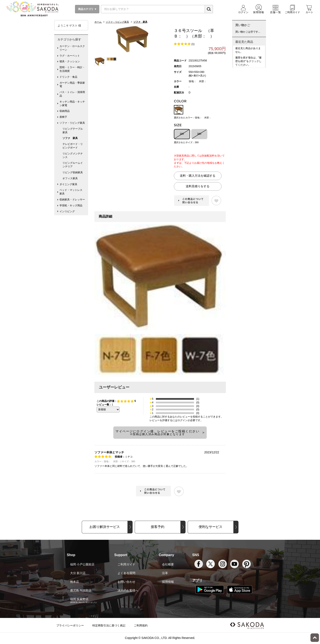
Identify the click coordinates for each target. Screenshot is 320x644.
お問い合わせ (126, 582)
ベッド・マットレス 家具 (72, 192)
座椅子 (63, 117)
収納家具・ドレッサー (72, 200)
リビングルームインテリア (73, 165)
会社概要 (168, 564)
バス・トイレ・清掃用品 (72, 94)
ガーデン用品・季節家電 (72, 85)
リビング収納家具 (73, 172)
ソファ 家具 (70, 138)
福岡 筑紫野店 (79, 599)
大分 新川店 (78, 573)
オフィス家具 (70, 178)
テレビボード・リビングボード (73, 146)
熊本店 (75, 582)
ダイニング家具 (68, 184)
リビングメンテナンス (73, 155)
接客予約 (158, 527)
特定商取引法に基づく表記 (109, 625)
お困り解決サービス (105, 527)
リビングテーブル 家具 (74, 131)
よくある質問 (126, 573)
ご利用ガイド (126, 564)
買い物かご (243, 25)
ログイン (183, 420)
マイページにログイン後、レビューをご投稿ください (157, 433)
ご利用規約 (141, 625)
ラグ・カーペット (70, 56)
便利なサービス (211, 527)
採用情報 (168, 582)
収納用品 (65, 111)
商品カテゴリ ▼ (87, 9)
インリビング (67, 211)
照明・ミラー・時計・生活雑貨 (72, 69)
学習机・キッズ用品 (71, 205)
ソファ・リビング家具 (72, 123)
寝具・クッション (70, 61)
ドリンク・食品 (68, 77)
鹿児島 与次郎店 (81, 590)
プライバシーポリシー (70, 625)
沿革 (165, 573)
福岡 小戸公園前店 (82, 564)
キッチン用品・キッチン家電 (72, 103)
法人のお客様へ (128, 590)
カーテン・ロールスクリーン (72, 48)
